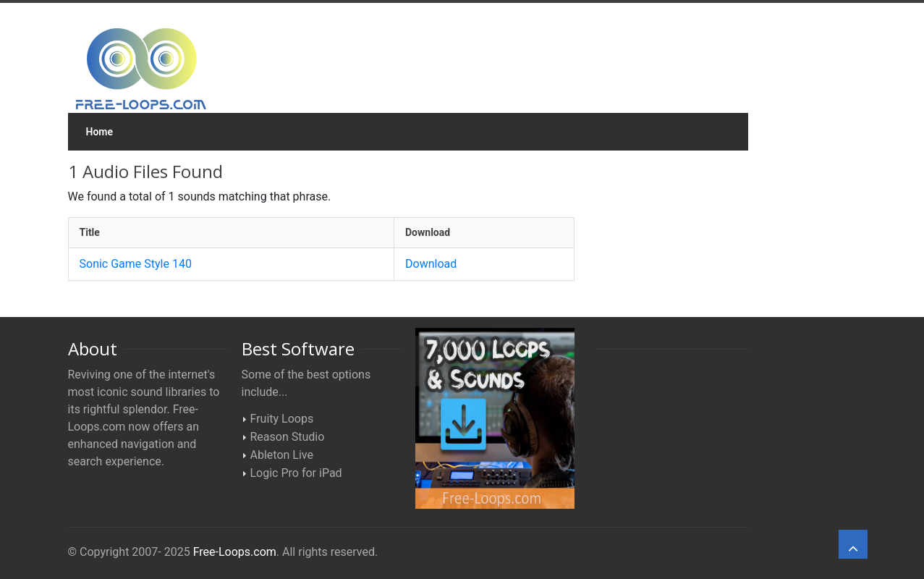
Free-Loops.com (235, 552)
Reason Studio (288, 437)
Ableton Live (282, 455)
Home (100, 132)
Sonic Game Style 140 (136, 264)
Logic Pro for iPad (296, 473)
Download (431, 264)
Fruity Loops (282, 419)
